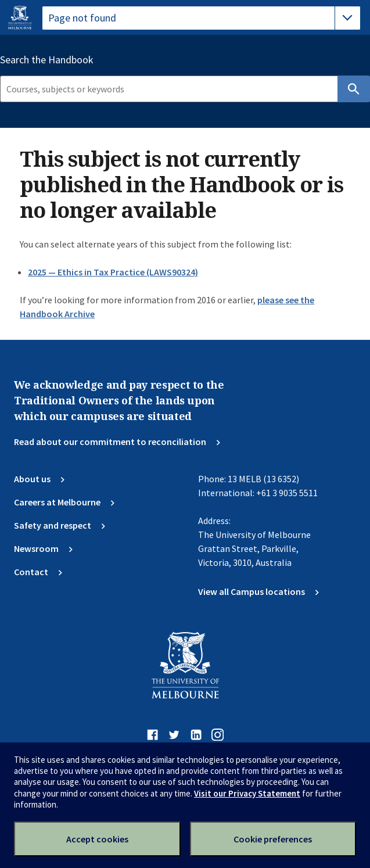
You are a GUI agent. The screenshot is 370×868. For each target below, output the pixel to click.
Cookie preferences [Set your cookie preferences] (273, 839)
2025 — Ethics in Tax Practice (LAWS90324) (113, 272)
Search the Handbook (47, 60)
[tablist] (201, 18)
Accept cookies (97, 839)
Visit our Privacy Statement (247, 793)
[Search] (169, 89)
